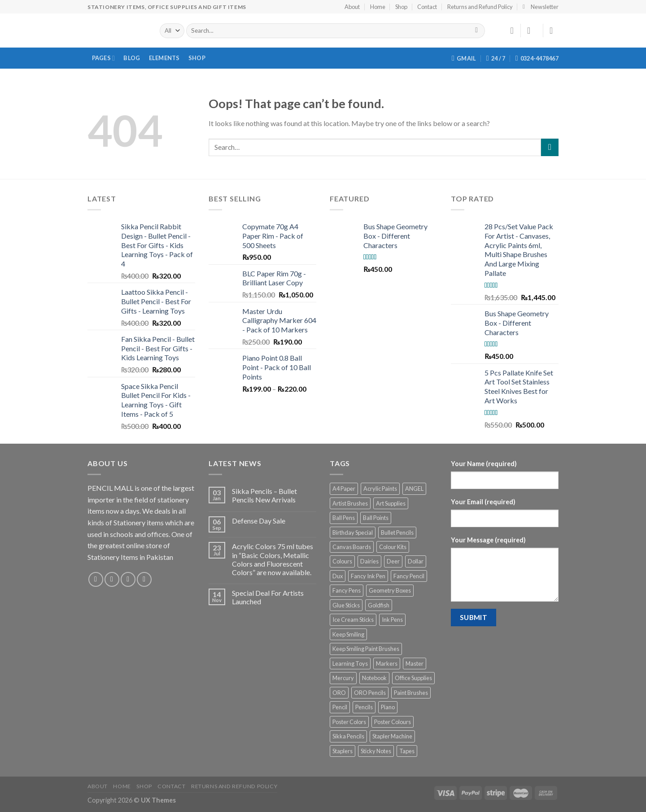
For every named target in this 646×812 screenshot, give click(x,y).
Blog (132, 58)
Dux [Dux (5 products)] (338, 576)
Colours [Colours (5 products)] (342, 561)
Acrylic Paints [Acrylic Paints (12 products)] (380, 489)
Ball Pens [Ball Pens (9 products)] (344, 518)
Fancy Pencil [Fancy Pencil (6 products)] (409, 576)
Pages (104, 58)
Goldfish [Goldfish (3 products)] (379, 605)
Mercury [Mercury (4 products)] (343, 678)
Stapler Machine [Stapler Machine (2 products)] (392, 736)
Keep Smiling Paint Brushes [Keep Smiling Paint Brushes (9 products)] (366, 649)
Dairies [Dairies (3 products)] (369, 561)
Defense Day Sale (259, 521)
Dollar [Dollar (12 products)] (416, 561)
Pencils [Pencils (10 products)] (364, 707)
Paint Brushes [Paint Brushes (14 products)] (411, 693)
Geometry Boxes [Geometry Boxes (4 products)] (390, 590)
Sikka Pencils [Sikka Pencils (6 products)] (348, 736)
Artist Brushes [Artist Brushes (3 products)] (350, 503)
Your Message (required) (488, 540)
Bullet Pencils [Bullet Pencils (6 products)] (397, 533)
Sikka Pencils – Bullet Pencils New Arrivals (264, 495)
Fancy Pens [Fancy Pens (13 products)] (347, 590)
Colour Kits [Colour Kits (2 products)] (393, 547)
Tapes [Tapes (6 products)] (407, 751)
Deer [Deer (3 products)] (393, 561)
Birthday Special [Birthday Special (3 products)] (353, 533)
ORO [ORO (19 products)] (339, 693)
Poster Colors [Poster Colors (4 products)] (349, 722)
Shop (401, 7)
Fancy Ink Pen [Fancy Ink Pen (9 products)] (368, 576)
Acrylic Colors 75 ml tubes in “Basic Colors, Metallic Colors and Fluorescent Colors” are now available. (273, 559)
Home (378, 7)
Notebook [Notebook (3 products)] (374, 678)
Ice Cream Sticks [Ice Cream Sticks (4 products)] (353, 620)
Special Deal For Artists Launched (268, 597)
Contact (427, 7)
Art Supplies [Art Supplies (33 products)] (391, 503)
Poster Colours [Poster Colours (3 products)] (393, 722)
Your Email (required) (483, 502)
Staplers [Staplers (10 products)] (343, 751)
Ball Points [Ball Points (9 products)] (376, 518)
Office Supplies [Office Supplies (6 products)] (413, 678)
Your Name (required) (484, 464)
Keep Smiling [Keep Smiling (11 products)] (348, 634)
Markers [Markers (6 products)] (387, 664)
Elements (164, 58)
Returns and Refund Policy (480, 7)
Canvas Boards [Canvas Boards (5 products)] (352, 547)
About (352, 7)
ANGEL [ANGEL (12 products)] (414, 489)
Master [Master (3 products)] (415, 664)
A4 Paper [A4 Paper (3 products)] (344, 489)
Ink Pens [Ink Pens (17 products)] (392, 620)
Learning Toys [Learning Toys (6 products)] (350, 664)
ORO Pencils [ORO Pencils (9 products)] (370, 693)
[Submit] (550, 147)
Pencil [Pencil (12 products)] (340, 707)
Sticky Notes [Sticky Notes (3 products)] (376, 751)
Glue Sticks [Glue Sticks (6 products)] (346, 605)
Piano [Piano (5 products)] (388, 707)
